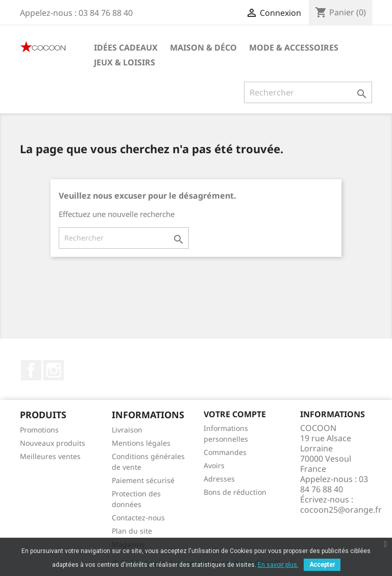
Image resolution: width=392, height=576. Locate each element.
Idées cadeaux (126, 47)
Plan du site (132, 531)
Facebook (31, 370)
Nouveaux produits (53, 443)
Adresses (219, 479)
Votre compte (235, 414)
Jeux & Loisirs (125, 62)
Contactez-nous (138, 518)
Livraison (127, 430)
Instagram (54, 370)
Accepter (322, 565)
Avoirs (214, 465)
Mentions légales (141, 443)
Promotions (39, 430)
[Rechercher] (308, 92)
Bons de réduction (235, 492)
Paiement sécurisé (143, 480)
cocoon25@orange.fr (341, 510)
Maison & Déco (203, 47)
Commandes (225, 452)
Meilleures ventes (50, 456)
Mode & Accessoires (294, 47)
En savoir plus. (278, 565)
